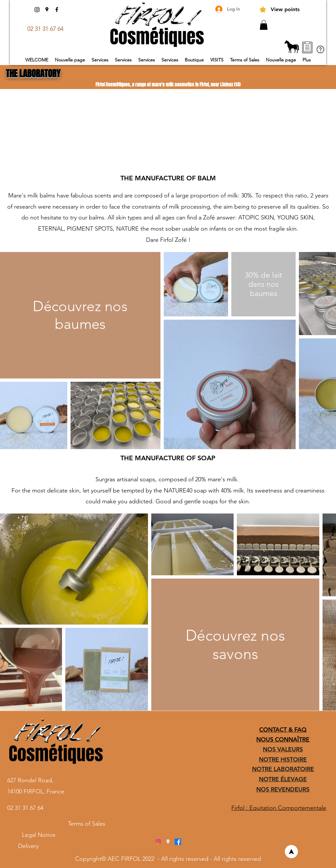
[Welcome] (291, 852)
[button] (264, 25)
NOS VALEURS (283, 749)
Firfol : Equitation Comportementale (279, 808)
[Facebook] (57, 10)
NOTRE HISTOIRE (283, 759)
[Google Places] (47, 10)
